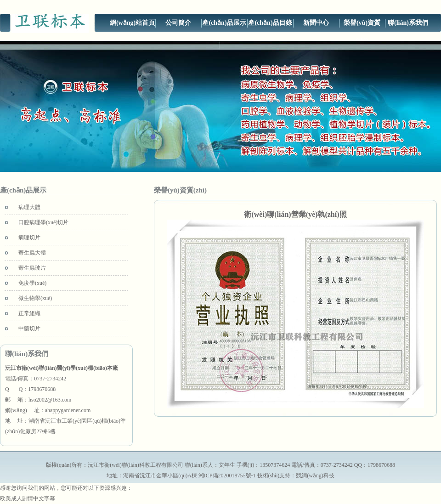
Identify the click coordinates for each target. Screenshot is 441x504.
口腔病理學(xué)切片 (43, 222)
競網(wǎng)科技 (315, 476)
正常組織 (29, 313)
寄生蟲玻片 (32, 268)
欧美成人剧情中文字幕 (28, 498)
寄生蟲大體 (32, 253)
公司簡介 (178, 23)
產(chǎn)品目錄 (270, 23)
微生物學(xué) (35, 298)
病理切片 (29, 238)
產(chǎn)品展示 (224, 23)
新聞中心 (316, 23)
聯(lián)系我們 (408, 23)
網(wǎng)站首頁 (132, 23)
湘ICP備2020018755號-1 (227, 476)
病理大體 (29, 207)
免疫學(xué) (32, 283)
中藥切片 (29, 328)
